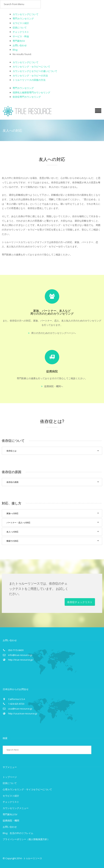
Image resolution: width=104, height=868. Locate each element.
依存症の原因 (52, 482)
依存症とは (52, 451)
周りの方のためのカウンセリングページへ (54, 333)
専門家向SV (19, 41)
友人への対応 (52, 532)
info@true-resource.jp (20, 655)
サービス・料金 (21, 36)
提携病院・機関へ (54, 386)
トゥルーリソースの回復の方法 (29, 80)
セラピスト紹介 (21, 23)
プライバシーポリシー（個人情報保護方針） (26, 839)
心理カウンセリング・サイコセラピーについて (27, 789)
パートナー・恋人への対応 (52, 522)
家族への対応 (52, 513)
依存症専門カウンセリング (27, 97)
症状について (20, 28)
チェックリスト (21, 32)
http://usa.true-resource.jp (23, 713)
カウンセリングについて (26, 14)
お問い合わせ (20, 45)
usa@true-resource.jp (20, 709)
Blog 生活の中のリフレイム (18, 833)
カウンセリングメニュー (16, 808)
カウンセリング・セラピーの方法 (30, 76)
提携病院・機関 (11, 821)
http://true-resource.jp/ (21, 660)
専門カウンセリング (23, 19)
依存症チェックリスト (80, 602)
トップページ (10, 777)
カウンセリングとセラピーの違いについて (35, 71)
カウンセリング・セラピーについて (31, 67)
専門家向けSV (10, 814)
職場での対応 (52, 541)
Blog (15, 50)
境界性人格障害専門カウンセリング (31, 92)
